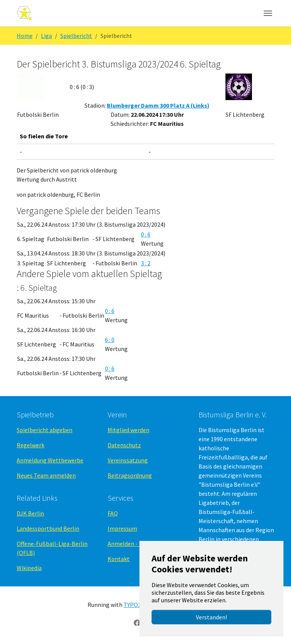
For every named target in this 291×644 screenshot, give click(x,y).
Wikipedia (29, 568)
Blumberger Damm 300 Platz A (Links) (158, 105)
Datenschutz (124, 445)
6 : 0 (110, 340)
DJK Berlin (30, 513)
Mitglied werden (128, 430)
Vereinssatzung (128, 460)
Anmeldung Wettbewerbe (50, 460)
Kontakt (119, 559)
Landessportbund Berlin (48, 528)
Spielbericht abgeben (45, 430)
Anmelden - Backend (134, 544)
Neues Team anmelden (46, 475)
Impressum (122, 528)
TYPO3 (132, 605)
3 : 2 (146, 263)
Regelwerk (31, 445)
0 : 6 (146, 234)
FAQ (113, 513)
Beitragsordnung (130, 475)
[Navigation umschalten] (268, 13)
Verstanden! (211, 617)
